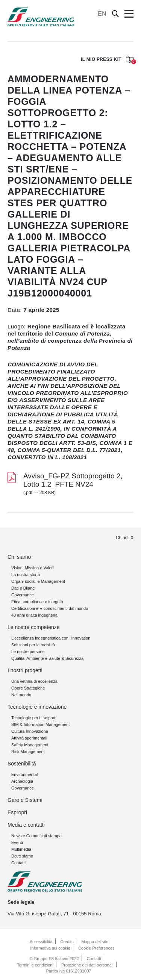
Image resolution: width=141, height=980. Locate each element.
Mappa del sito (95, 942)
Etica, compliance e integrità (37, 602)
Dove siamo (22, 856)
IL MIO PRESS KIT (107, 60)
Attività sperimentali (29, 738)
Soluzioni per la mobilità (33, 645)
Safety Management (30, 745)
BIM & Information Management (40, 724)
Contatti (18, 863)
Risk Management (28, 752)
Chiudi (122, 538)
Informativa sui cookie (50, 948)
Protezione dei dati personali (87, 965)
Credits (67, 942)
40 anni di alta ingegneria (34, 615)
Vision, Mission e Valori (33, 568)
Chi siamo (19, 557)
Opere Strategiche (28, 688)
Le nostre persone (28, 652)
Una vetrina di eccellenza (34, 681)
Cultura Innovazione (30, 731)
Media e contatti (26, 825)
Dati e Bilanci (23, 588)
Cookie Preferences (96, 948)
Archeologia (22, 781)
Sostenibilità (22, 764)
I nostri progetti (25, 670)
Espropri (17, 812)
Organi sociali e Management (38, 581)
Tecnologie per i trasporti (34, 718)
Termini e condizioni (35, 965)
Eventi (17, 842)
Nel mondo (21, 695)
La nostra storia (26, 575)
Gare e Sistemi (25, 800)
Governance (23, 595)
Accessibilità (41, 942)
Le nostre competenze (34, 627)
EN (102, 14)
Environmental (24, 774)
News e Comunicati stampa (36, 836)
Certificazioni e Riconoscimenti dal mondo (50, 608)
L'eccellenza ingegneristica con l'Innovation (51, 638)
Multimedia (21, 849)
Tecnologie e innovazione (37, 707)
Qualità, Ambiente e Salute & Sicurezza (47, 658)
